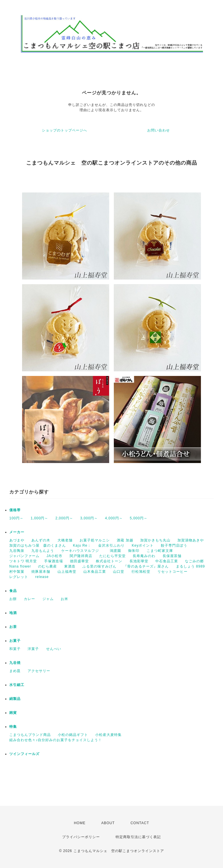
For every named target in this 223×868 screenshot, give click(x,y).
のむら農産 (47, 566)
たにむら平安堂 (113, 556)
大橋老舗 (65, 540)
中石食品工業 (167, 561)
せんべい (54, 649)
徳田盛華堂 (79, 561)
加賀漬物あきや (191, 540)
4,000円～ (114, 518)
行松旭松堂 (141, 572)
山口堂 (119, 572)
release (42, 577)
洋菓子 (33, 649)
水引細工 (17, 685)
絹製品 (15, 699)
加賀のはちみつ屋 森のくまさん (38, 545)
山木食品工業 (95, 572)
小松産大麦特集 (108, 735)
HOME (80, 823)
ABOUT (108, 823)
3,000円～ (89, 518)
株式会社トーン (109, 561)
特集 (13, 727)
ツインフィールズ (24, 754)
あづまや (17, 540)
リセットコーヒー (172, 572)
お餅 (13, 599)
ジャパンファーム (24, 556)
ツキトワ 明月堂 (23, 561)
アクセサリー (39, 671)
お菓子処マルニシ (95, 540)
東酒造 (70, 566)
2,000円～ (64, 518)
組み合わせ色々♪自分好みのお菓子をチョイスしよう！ (56, 740)
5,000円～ (139, 518)
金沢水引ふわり (111, 545)
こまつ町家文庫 (160, 551)
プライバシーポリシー (81, 837)
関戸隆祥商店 (81, 556)
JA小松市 (54, 556)
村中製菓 (17, 572)
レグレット (19, 577)
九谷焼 (15, 663)
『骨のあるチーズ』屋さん (146, 566)
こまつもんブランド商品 (30, 735)
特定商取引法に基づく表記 (138, 837)
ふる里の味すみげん (99, 566)
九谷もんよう (43, 551)
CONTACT (140, 823)
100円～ (16, 518)
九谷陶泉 (17, 551)
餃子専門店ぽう (174, 545)
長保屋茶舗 (172, 556)
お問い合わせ (159, 130)
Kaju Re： (82, 545)
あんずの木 (41, 540)
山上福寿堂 (67, 572)
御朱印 (134, 551)
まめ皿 (15, 671)
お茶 (13, 627)
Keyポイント (143, 545)
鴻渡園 (115, 551)
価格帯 (15, 510)
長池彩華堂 (139, 561)
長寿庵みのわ (144, 556)
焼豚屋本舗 (41, 572)
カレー (29, 599)
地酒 (13, 613)
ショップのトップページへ (64, 130)
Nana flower (20, 566)
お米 (64, 599)
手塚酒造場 (54, 561)
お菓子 (15, 641)
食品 (13, 591)
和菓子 (15, 649)
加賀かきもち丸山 (155, 540)
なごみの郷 (194, 561)
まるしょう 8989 (190, 566)
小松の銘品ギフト (73, 735)
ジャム (48, 599)
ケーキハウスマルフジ (82, 551)
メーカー (17, 532)
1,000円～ (39, 518)
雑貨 (13, 713)
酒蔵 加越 (125, 540)
